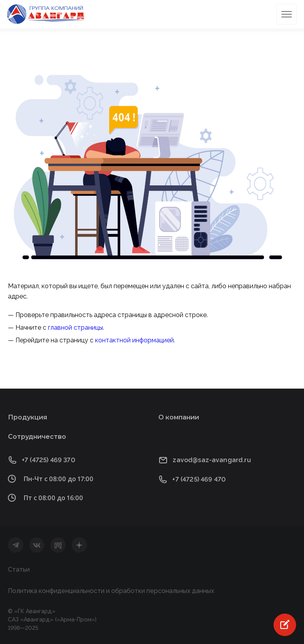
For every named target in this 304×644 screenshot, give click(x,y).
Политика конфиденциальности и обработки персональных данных (111, 591)
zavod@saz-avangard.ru (212, 460)
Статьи (19, 569)
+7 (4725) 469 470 (199, 479)
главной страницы (75, 328)
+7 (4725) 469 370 (48, 460)
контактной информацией (134, 340)
